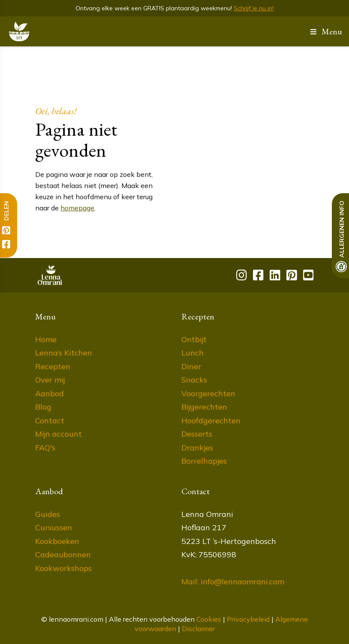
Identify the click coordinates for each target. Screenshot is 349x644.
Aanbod (50, 393)
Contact (50, 421)
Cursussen (54, 527)
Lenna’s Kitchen (64, 353)
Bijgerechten (204, 407)
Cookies (209, 619)
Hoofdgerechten (211, 421)
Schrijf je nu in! (254, 8)
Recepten (53, 366)
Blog (43, 407)
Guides (48, 514)
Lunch (193, 353)
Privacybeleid (248, 619)
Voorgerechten (208, 393)
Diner (191, 366)
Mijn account (59, 434)
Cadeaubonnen (63, 554)
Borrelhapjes (204, 461)
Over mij (50, 380)
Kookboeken (57, 541)
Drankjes (197, 448)
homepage (77, 208)
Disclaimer (198, 629)
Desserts (197, 434)
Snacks (194, 380)
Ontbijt (194, 339)
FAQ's (45, 448)
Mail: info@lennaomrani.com (233, 582)
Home (46, 339)
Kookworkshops (63, 568)
